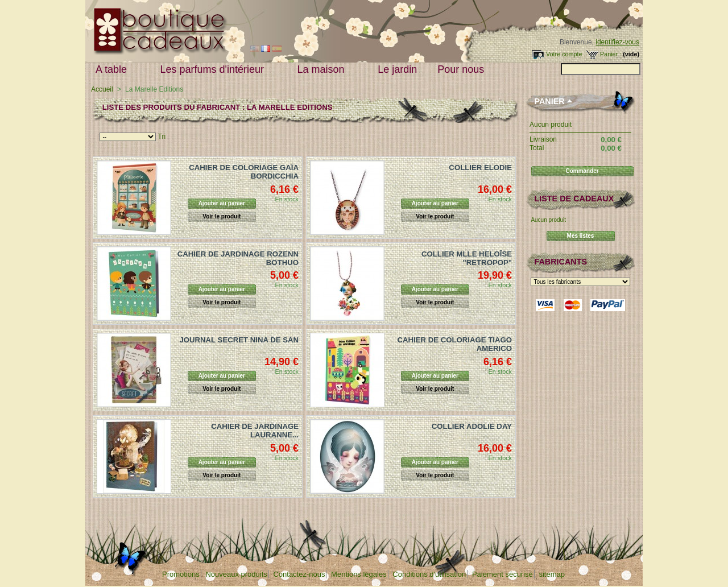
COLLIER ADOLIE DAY (472, 426)
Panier (549, 101)
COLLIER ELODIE (480, 168)
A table (114, 70)
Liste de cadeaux (574, 199)
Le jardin (397, 69)
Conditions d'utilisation (429, 574)
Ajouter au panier (222, 203)
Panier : (611, 54)
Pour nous (463, 70)
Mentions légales (359, 574)
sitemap (552, 574)
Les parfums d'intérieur (215, 70)
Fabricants (561, 262)
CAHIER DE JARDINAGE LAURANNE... (255, 431)
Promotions (181, 574)
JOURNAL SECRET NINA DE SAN (239, 340)
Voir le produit (222, 216)
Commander (582, 171)
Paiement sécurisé (502, 574)
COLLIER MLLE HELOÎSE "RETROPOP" (467, 258)
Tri (162, 137)
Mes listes (581, 236)
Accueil (102, 89)
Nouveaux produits (236, 574)
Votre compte (564, 54)
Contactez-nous (299, 574)
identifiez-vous (617, 42)
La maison (324, 70)
